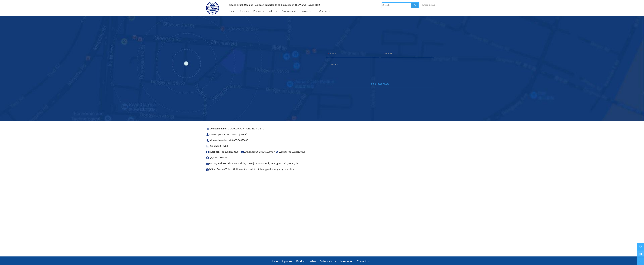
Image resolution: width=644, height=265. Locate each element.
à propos (244, 11)
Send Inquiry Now (380, 84)
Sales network (289, 11)
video (272, 11)
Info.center (306, 11)
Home (232, 11)
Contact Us (325, 11)
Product (257, 11)
